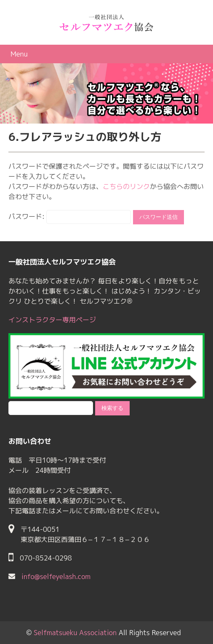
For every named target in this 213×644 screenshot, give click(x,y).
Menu (19, 54)
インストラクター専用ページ (52, 320)
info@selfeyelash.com (56, 577)
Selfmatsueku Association (75, 633)
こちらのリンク (126, 186)
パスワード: (70, 216)
